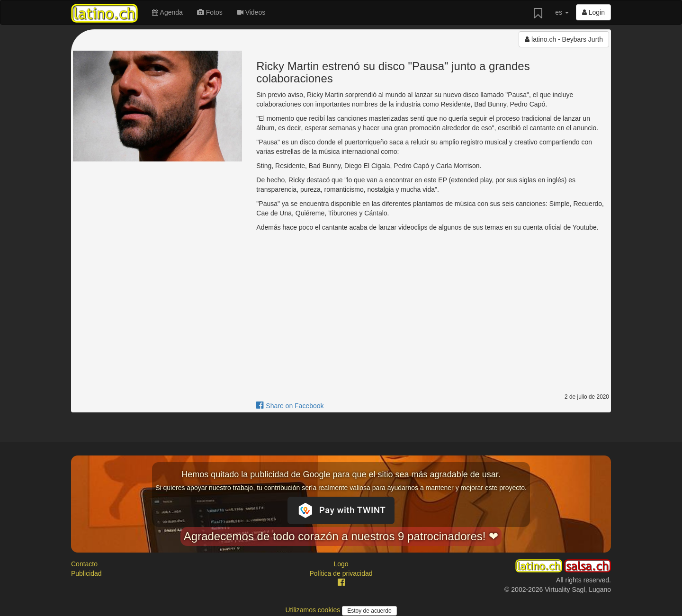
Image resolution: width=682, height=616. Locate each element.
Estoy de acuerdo (369, 611)
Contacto (84, 564)
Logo (341, 564)
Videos (251, 12)
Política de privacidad (341, 573)
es (562, 12)
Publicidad (86, 573)
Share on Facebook (290, 406)
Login (593, 12)
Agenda (167, 12)
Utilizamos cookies (314, 610)
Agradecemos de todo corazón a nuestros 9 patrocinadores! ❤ (341, 536)
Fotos (210, 12)
